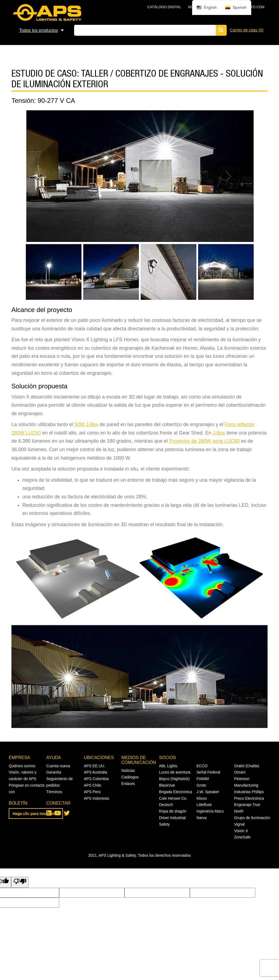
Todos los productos (38, 30)
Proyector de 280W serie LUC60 (204, 441)
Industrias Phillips (249, 792)
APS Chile (93, 785)
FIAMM (203, 779)
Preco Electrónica (249, 798)
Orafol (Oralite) (247, 766)
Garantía (54, 772)
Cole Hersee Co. (173, 798)
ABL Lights (168, 766)
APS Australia (96, 772)
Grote (201, 785)
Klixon (202, 798)
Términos (54, 792)
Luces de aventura (175, 772)
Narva (201, 818)
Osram (240, 772)
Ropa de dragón (172, 811)
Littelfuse (204, 805)
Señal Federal (208, 772)
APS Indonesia (97, 798)
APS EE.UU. (95, 766)
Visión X (241, 831)
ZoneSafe (242, 837)
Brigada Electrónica (175, 792)
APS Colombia (96, 779)
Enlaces (128, 784)
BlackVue (167, 785)
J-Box (219, 433)
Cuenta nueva (58, 766)
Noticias (128, 771)
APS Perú (92, 792)
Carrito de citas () (247, 30)
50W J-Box (86, 424)
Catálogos (130, 777)
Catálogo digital (164, 7)
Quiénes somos (22, 766)
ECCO (202, 766)
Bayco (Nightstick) (174, 779)
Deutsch (166, 805)
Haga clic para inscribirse (36, 814)
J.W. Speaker (208, 792)
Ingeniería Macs (210, 811)
